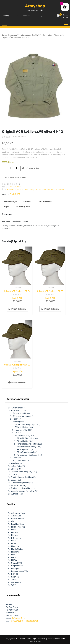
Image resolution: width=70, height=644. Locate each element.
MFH (13, 555)
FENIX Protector (18, 527)
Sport (15, 458)
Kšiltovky (17, 288)
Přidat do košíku (33, 168)
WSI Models (16, 582)
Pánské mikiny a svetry (26, 447)
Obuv (17, 433)
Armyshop (35, 6)
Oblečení (15, 469)
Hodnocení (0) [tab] (10, 202)
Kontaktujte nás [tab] (23, 207)
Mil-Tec (14, 560)
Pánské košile (59, 35)
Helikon (14, 535)
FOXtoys (15, 533)
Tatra (13, 580)
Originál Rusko (17, 566)
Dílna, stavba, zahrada (22, 416)
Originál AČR (15, 194)
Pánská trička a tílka (25, 438)
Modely (14, 463)
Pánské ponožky (24, 449)
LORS (14, 544)
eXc (13, 521)
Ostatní (14, 480)
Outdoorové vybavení (20, 483)
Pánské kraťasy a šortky (27, 444)
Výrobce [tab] (27, 202)
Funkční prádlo (17, 408)
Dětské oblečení (21, 427)
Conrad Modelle (18, 519)
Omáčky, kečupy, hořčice (21, 477)
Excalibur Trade (18, 524)
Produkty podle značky (20, 488)
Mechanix (15, 552)
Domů (4, 35)
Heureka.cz (13, 35)
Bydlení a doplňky (20, 413)
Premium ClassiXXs (20, 571)
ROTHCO (15, 574)
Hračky (16, 422)
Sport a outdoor (19, 461)
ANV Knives (16, 516)
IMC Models (16, 538)
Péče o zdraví (16, 486)
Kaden (14, 541)
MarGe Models (17, 549)
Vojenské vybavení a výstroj (23, 491)
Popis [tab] (6, 207)
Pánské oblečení (46, 35)
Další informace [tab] (45, 202)
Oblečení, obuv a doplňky (28, 35)
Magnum (15, 546)
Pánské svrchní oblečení (27, 455)
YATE (13, 585)
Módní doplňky (21, 430)
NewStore (59, 639)
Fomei (14, 530)
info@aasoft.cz (19, 618)
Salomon (15, 577)
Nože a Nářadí (17, 466)
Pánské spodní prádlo (26, 452)
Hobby (15, 419)
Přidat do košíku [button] (19, 309)
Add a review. (20, 137)
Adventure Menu (18, 513)
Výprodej (15, 494)
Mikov (14, 557)
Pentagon (15, 569)
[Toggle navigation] (66, 23)
